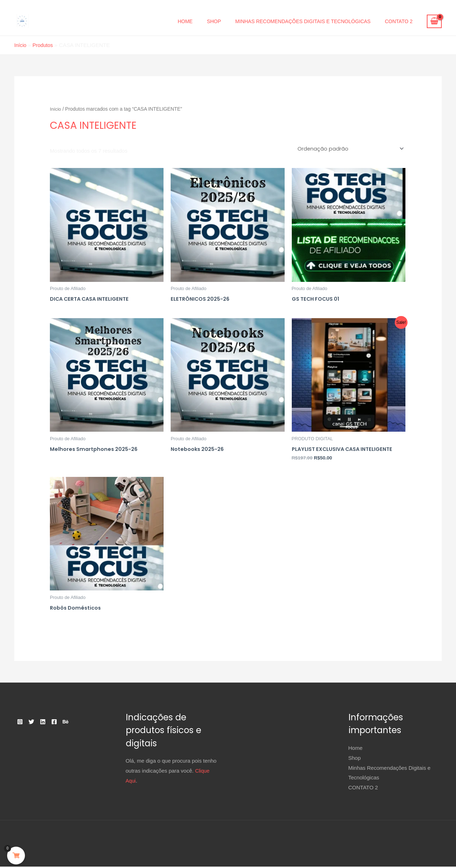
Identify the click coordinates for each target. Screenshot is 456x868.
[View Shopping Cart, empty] (434, 21)
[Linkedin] (51, 723)
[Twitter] (36, 723)
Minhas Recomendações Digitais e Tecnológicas (303, 21)
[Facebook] (67, 723)
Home (185, 21)
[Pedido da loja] (349, 149)
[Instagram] (20, 723)
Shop (214, 21)
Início (56, 109)
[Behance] (83, 723)
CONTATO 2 (399, 21)
